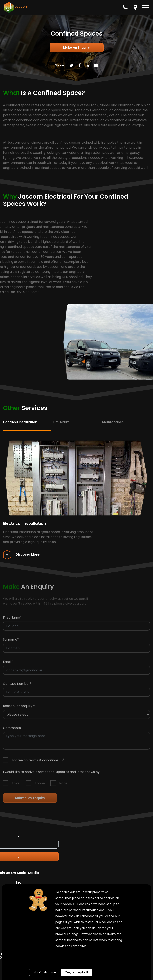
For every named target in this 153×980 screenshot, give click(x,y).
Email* (8, 663)
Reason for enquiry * (19, 707)
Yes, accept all (76, 972)
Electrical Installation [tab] (20, 422)
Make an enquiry (76, 47)
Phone (40, 785)
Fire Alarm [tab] (61, 422)
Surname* (11, 641)
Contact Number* (17, 685)
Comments (12, 729)
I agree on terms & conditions (38, 762)
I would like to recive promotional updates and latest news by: (52, 773)
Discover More (21, 555)
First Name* (12, 619)
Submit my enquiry (30, 800)
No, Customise (45, 972)
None (63, 785)
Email (16, 785)
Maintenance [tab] (113, 422)
